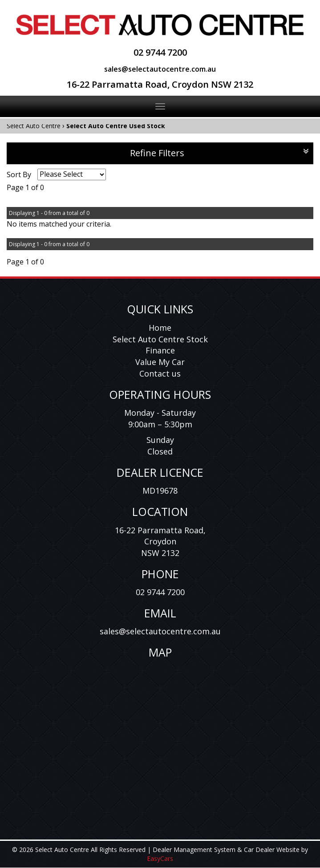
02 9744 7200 (160, 52)
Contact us (160, 373)
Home (160, 328)
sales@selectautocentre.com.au (160, 69)
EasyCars (160, 858)
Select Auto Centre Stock (160, 339)
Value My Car (160, 362)
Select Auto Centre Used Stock (116, 126)
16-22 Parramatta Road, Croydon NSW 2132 (160, 84)
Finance (160, 350)
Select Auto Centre (34, 126)
